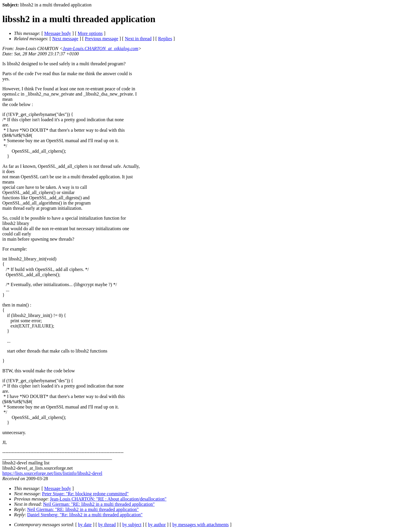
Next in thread (138, 39)
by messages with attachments (201, 525)
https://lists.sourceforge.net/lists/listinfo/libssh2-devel (52, 473)
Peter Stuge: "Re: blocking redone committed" (85, 494)
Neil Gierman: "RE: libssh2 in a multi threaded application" (99, 504)
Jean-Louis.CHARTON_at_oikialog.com (100, 49)
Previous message (101, 39)
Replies (165, 39)
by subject (132, 525)
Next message (65, 39)
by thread (107, 525)
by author (157, 525)
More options (90, 33)
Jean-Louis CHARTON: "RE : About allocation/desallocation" (108, 499)
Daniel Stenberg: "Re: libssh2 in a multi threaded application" (85, 515)
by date (85, 525)
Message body (58, 33)
